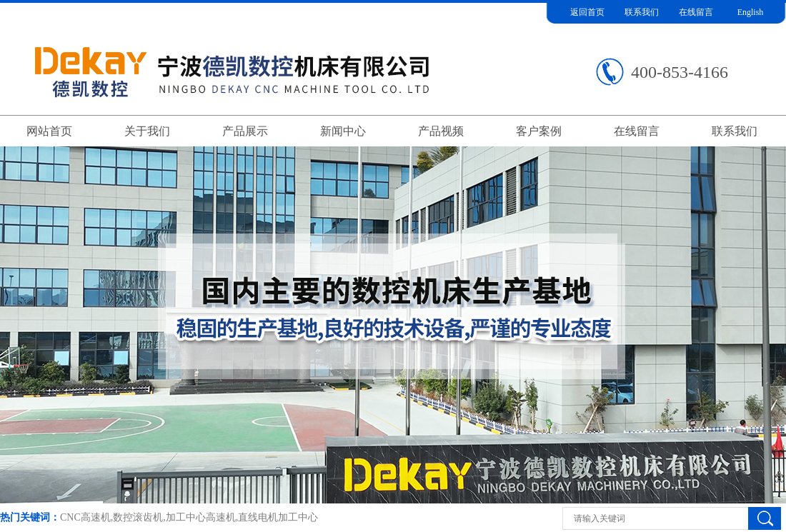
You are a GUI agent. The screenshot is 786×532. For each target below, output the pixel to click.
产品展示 (245, 131)
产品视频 (441, 131)
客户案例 (539, 131)
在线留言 (696, 12)
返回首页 (587, 12)
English (751, 12)
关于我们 (147, 131)
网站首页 (49, 131)
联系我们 (642, 12)
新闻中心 (343, 131)
